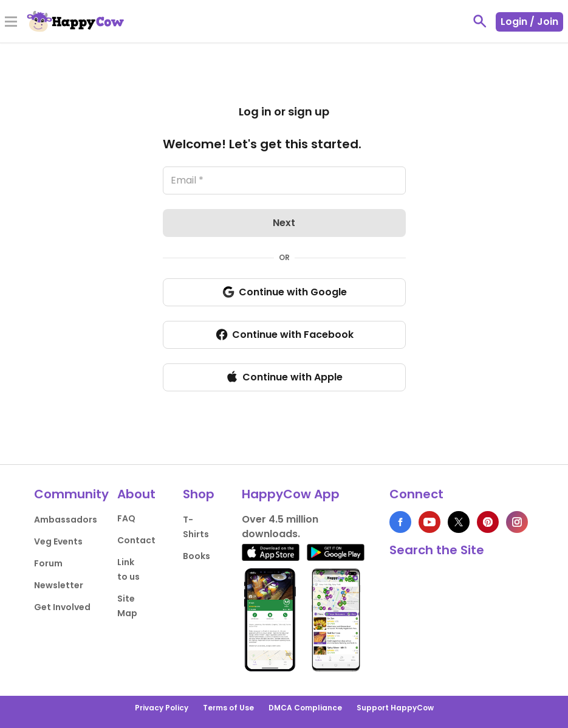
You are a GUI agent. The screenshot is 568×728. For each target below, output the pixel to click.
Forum (48, 563)
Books (197, 556)
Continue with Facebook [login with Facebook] (284, 335)
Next (284, 223)
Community (71, 494)
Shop (199, 494)
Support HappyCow (395, 708)
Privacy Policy (162, 708)
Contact (136, 540)
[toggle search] (480, 21)
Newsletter (59, 585)
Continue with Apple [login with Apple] (284, 377)
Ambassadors (66, 520)
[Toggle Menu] (11, 22)
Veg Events (58, 541)
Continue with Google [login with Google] (284, 292)
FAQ (126, 518)
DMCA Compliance (305, 708)
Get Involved (62, 607)
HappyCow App (291, 494)
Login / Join (529, 22)
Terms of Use (228, 708)
